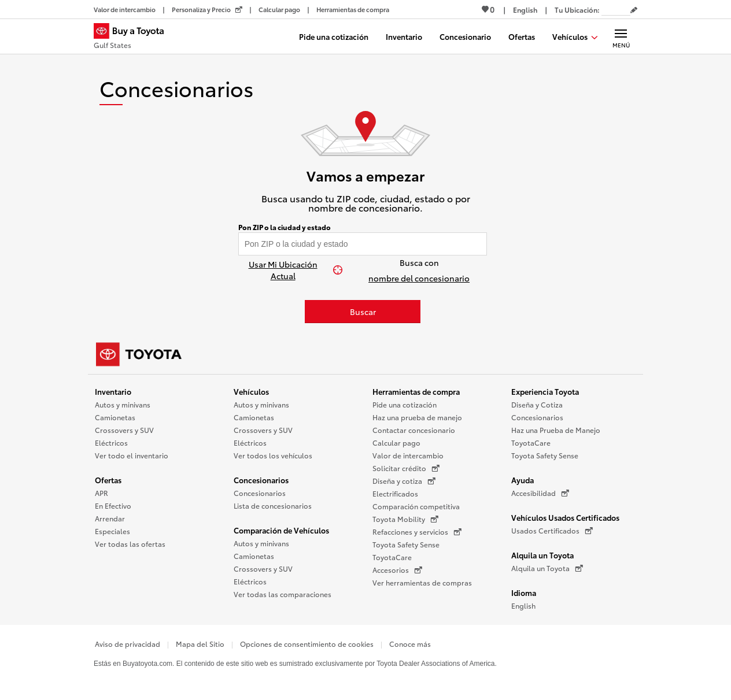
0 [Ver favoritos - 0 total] (488, 9)
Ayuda (523, 480)
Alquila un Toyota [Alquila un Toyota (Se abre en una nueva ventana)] (547, 568)
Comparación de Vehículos (281, 530)
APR (101, 493)
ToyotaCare (392, 557)
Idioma (524, 592)
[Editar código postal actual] (634, 10)
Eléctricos (111, 442)
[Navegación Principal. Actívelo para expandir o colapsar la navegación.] (621, 36)
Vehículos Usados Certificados (565, 517)
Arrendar (110, 518)
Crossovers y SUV (124, 430)
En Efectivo (113, 505)
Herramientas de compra (416, 391)
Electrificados (395, 493)
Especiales (112, 531)
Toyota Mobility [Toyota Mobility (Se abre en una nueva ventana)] (405, 519)
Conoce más (410, 644)
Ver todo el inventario (132, 455)
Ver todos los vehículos (273, 455)
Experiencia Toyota (545, 391)
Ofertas (108, 480)
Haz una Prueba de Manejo (556, 430)
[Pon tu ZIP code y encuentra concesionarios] (363, 244)
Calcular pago (396, 442)
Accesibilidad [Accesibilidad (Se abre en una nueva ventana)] (540, 493)
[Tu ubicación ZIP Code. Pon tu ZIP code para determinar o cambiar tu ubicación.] (616, 10)
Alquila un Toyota (542, 555)
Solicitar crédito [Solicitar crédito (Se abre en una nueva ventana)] (406, 468)
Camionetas (115, 417)
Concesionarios (261, 480)
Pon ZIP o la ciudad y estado (285, 227)
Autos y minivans (123, 404)
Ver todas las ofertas (130, 544)
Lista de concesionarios (273, 505)
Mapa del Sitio (200, 644)
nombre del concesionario (419, 278)
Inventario (113, 391)
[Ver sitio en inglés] (525, 10)
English (523, 605)
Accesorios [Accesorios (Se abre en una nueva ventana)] (397, 570)
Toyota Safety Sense (406, 544)
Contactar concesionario (414, 430)
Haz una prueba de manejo (417, 417)
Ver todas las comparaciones (283, 594)
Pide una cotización (405, 404)
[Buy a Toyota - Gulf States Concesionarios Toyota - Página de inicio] (134, 38)
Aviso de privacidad (128, 644)
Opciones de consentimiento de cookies (307, 644)
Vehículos (251, 391)
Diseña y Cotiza (537, 404)
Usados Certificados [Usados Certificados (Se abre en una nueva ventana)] (552, 531)
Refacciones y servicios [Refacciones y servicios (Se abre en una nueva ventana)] (417, 532)
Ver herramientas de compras (422, 582)
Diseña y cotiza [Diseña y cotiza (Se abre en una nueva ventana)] (404, 481)
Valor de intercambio (408, 455)
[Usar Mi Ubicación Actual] (289, 270)
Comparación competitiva (416, 506)
